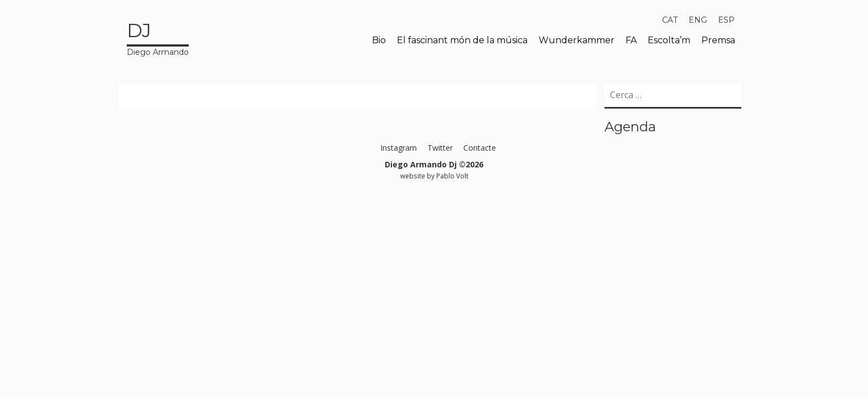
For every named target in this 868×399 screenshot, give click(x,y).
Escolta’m (669, 40)
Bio (379, 40)
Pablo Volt (452, 176)
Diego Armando (158, 37)
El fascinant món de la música (462, 40)
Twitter (440, 148)
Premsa (718, 40)
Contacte (480, 148)
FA (631, 40)
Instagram (399, 148)
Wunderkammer (577, 40)
